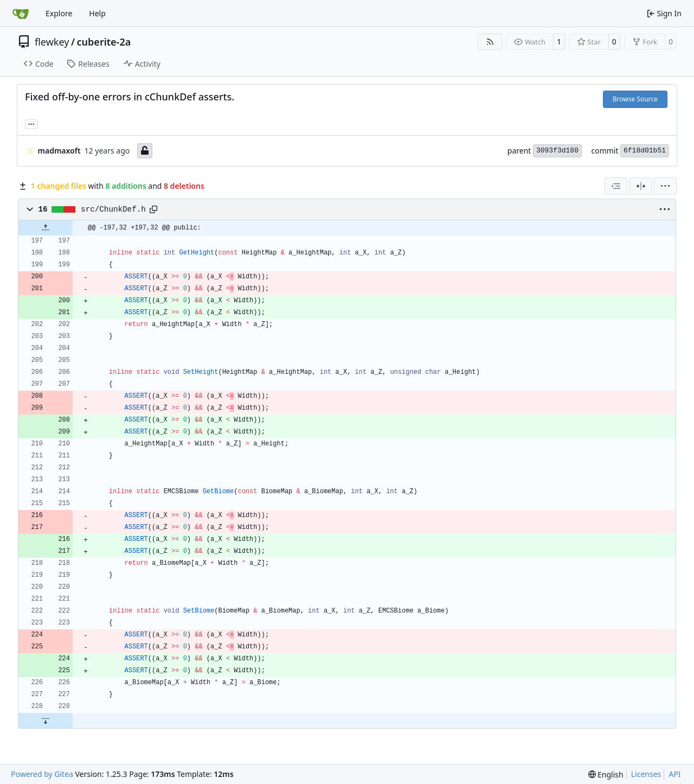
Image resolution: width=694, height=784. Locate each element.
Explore (59, 13)
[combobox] (616, 186)
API (674, 774)
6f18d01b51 (645, 151)
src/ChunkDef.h (113, 209)
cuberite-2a (104, 42)
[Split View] (641, 186)
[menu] (665, 186)
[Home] (21, 14)
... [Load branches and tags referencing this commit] (31, 123)
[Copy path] (153, 209)
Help (97, 13)
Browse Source (635, 99)
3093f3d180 (557, 151)
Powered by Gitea (42, 774)
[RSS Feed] (490, 42)
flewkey (52, 42)
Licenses (646, 774)
